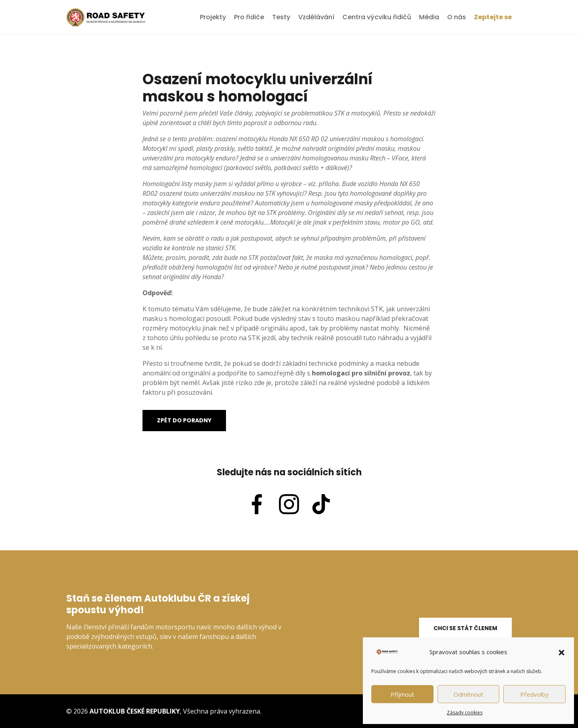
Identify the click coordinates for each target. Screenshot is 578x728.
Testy (281, 17)
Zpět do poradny (184, 420)
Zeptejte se (493, 17)
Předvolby (534, 694)
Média (429, 17)
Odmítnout (468, 694)
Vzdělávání (316, 17)
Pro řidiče (249, 17)
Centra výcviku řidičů (377, 17)
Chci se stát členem (465, 628)
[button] (562, 652)
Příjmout (402, 694)
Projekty (213, 17)
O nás (457, 17)
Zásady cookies (465, 713)
